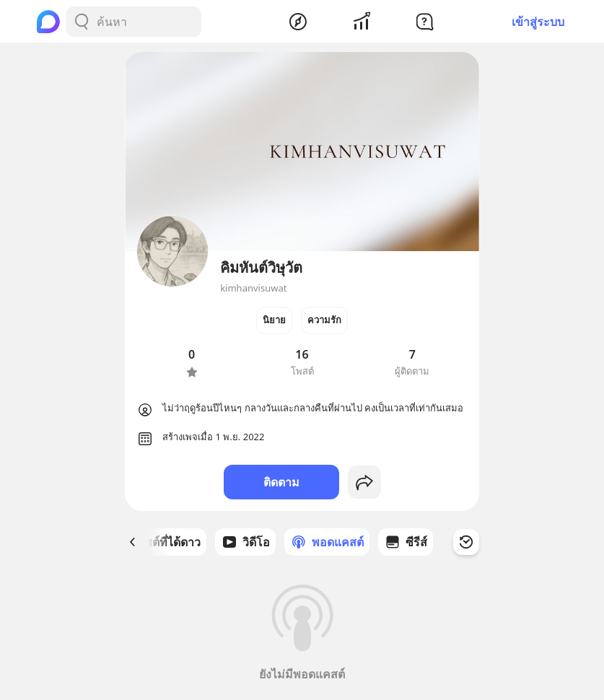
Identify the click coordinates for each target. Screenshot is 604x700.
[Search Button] (82, 22)
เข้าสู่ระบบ (538, 22)
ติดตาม (281, 482)
